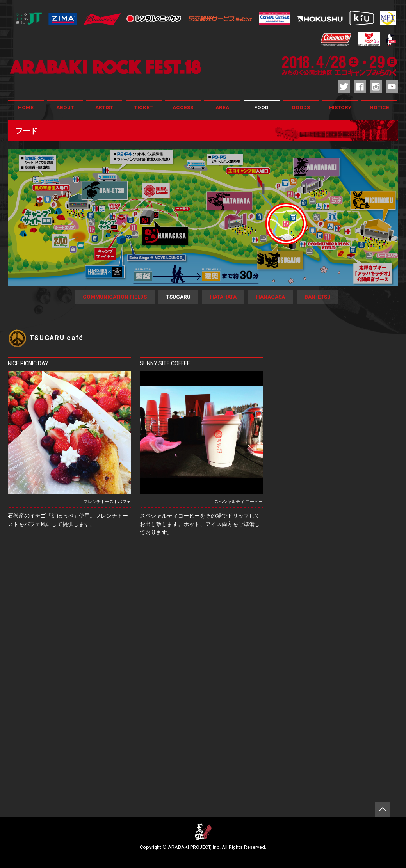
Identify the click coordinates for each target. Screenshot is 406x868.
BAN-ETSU (318, 297)
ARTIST (104, 107)
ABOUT (65, 107)
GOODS (301, 107)
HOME (26, 107)
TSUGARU (178, 297)
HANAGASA (271, 297)
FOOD (261, 107)
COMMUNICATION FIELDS (115, 297)
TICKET (143, 107)
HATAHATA (223, 297)
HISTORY (340, 107)
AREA (222, 107)
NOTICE (379, 107)
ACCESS (183, 107)
